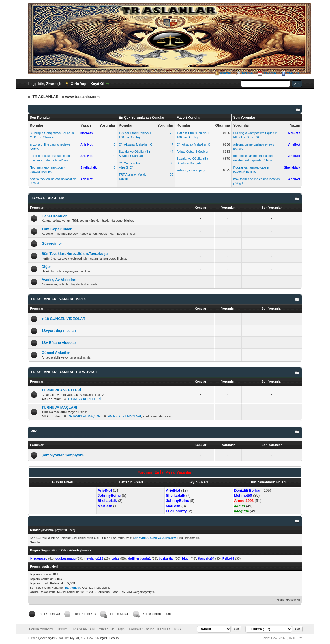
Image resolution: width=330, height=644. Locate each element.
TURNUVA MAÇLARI (59, 407)
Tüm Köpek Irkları (57, 229)
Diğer (46, 267)
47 (172, 144)
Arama (247, 73)
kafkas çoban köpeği (191, 170)
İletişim (62, 629)
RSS (177, 629)
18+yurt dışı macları (59, 331)
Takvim (270, 73)
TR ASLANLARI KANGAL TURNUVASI (64, 372)
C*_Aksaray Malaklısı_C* (136, 144)
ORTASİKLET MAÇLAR (84, 416)
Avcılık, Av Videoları (59, 280)
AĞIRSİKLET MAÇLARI (124, 416)
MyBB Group (109, 638)
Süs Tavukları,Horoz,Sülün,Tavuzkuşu (75, 254)
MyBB (52, 638)
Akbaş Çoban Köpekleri (193, 152)
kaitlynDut (73, 588)
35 (172, 174)
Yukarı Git (107, 629)
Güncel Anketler (56, 353)
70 (172, 133)
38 (172, 163)
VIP (34, 431)
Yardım (293, 73)
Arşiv (122, 629)
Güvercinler (52, 243)
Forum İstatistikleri (287, 600)
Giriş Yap (78, 84)
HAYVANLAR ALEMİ (48, 198)
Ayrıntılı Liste (65, 530)
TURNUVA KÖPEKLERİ (84, 399)
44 (172, 152)
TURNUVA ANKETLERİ (61, 390)
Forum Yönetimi (41, 629)
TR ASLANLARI (83, 629)
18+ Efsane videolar (59, 343)
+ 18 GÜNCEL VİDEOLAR (64, 319)
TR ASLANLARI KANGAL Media (58, 299)
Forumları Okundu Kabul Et (150, 629)
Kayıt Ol (97, 84)
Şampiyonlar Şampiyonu (63, 455)
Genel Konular (54, 216)
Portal (226, 73)
